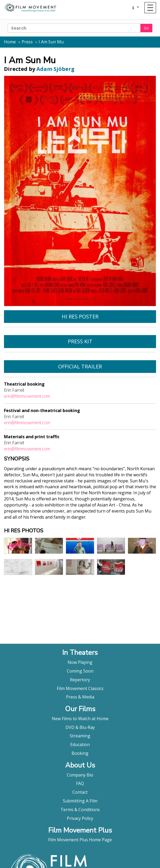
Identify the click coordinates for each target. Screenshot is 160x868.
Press (27, 42)
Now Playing (80, 662)
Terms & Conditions (80, 810)
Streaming (80, 736)
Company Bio (80, 775)
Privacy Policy (80, 818)
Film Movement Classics (80, 688)
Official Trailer (80, 366)
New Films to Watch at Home (80, 719)
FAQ (80, 783)
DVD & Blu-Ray (80, 727)
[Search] (74, 28)
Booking (80, 753)
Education (80, 744)
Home (10, 42)
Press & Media (80, 697)
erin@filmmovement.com (27, 396)
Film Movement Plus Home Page (80, 840)
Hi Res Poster (80, 316)
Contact (80, 792)
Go (146, 28)
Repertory (80, 680)
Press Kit (80, 341)
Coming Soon (80, 671)
